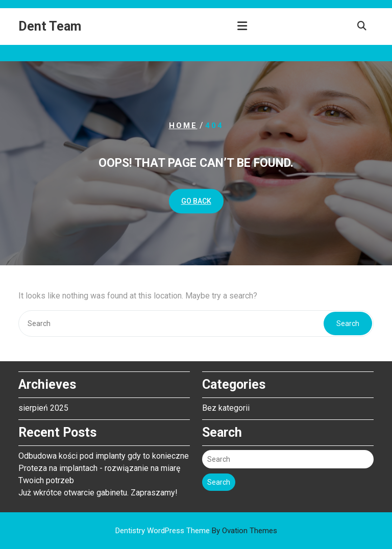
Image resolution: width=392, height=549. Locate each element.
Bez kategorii (226, 408)
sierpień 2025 (43, 408)
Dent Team (50, 26)
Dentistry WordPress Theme (196, 531)
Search (348, 323)
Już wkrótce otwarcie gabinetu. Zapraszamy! (98, 493)
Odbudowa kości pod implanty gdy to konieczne (104, 456)
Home (183, 126)
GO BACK (196, 201)
